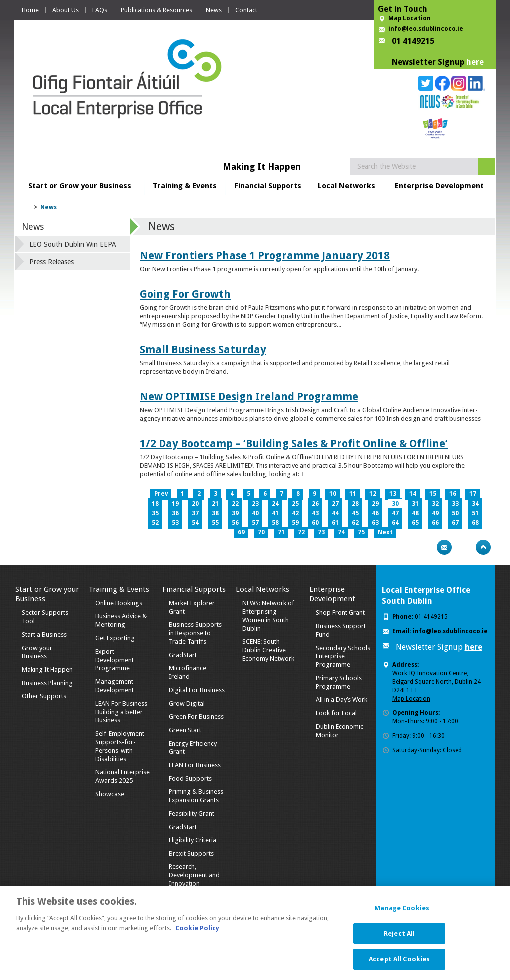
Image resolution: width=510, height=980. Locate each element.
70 (261, 532)
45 (355, 513)
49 (435, 513)
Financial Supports (268, 186)
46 (375, 513)
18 (155, 504)
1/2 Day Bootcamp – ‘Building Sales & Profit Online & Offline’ (294, 443)
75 (361, 532)
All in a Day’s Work (342, 700)
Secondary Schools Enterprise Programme (343, 657)
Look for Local (336, 713)
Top (483, 547)
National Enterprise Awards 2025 (122, 776)
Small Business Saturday (203, 349)
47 (395, 513)
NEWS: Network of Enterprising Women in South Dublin (268, 616)
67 (455, 523)
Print (425, 547)
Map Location (410, 18)
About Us (65, 10)
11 (353, 494)
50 (455, 513)
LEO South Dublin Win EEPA (73, 244)
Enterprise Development (439, 186)
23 (255, 504)
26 (315, 504)
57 (255, 523)
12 (373, 494)
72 (301, 532)
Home (30, 10)
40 (255, 513)
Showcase (110, 794)
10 (333, 494)
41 (275, 513)
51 (475, 513)
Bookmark (464, 547)
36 (175, 513)
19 (175, 504)
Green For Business (196, 717)
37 (195, 513)
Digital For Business (197, 690)
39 (235, 513)
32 (435, 504)
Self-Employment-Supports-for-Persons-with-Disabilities (121, 746)
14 (413, 494)
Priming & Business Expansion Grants (196, 796)
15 (433, 494)
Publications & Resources (156, 10)
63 (375, 523)
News (214, 10)
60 (315, 523)
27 (335, 504)
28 (355, 504)
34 (475, 504)
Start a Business (44, 635)
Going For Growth (185, 294)
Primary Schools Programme (339, 682)
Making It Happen (47, 670)
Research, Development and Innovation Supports (194, 879)
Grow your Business (37, 652)
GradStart (183, 655)
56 (235, 523)
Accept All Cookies (399, 966)
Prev (161, 494)
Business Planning (47, 683)
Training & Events (185, 186)
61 (335, 523)
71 (281, 532)
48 (415, 513)
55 (215, 523)
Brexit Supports (191, 854)
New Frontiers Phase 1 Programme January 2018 (265, 255)
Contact (246, 10)
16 (453, 494)
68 (475, 523)
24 (275, 504)
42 (295, 513)
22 (235, 504)
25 (295, 504)
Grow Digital (187, 704)
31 (415, 504)
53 (175, 523)
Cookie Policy (197, 934)
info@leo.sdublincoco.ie (426, 29)
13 (393, 494)
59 (295, 523)
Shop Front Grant (340, 613)
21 (215, 504)
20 (195, 504)
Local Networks (347, 186)
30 (395, 504)
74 (341, 532)
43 (315, 513)
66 (435, 523)
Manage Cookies (402, 915)
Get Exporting (115, 638)
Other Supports (44, 696)
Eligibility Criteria (192, 840)
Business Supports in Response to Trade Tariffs (195, 633)
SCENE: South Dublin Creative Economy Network (268, 650)
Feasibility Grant (191, 814)
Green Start (185, 730)
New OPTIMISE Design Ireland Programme (249, 396)
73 (321, 532)
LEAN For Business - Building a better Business (123, 712)
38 (215, 513)
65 (415, 523)
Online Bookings (119, 603)
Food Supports (190, 779)
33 (455, 504)
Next (385, 532)
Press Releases (51, 262)
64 (395, 523)
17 (473, 494)
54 (195, 523)
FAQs (100, 10)
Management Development (114, 686)
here (475, 62)
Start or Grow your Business (80, 186)
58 (275, 523)
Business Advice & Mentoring (121, 620)
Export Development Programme (114, 660)
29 (375, 504)
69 (241, 532)
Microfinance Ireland (187, 672)
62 (355, 523)
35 (155, 513)
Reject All (399, 940)
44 (335, 513)
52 (155, 523)
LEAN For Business (195, 765)
